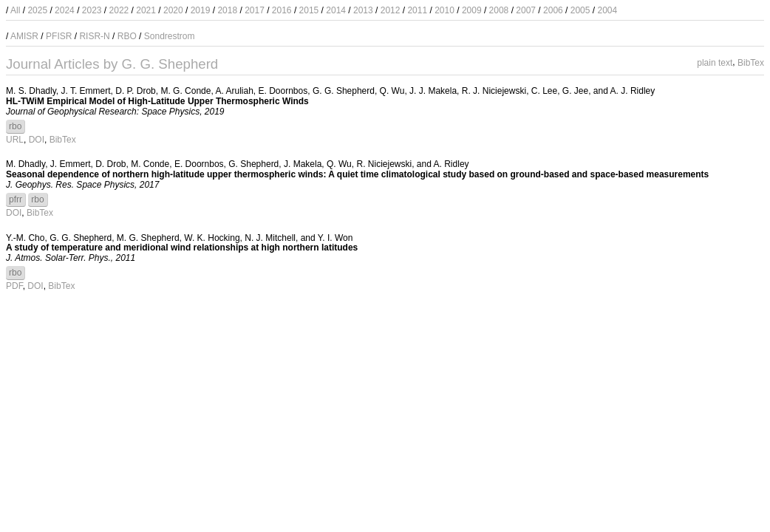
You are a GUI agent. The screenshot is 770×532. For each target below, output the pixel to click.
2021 (146, 10)
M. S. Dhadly (31, 91)
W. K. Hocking (212, 238)
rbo (15, 126)
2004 (607, 10)
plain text (715, 62)
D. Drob (110, 164)
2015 (309, 10)
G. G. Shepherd (344, 91)
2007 (526, 10)
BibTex (751, 62)
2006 (553, 10)
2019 (201, 10)
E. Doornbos (283, 91)
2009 (472, 10)
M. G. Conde (185, 91)
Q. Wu (392, 91)
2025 (37, 10)
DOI (37, 140)
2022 (119, 10)
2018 (227, 10)
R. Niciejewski (384, 164)
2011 (417, 10)
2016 (282, 10)
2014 (336, 10)
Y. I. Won (335, 238)
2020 (173, 10)
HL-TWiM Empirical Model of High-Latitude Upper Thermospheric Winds (157, 101)
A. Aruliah (234, 91)
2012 (391, 10)
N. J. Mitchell (270, 238)
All (15, 10)
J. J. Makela (433, 91)
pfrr (16, 199)
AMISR (24, 36)
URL (15, 140)
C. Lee (544, 91)
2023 (92, 10)
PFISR (59, 36)
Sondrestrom (170, 36)
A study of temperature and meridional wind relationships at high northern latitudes (182, 248)
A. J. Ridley (633, 91)
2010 (444, 10)
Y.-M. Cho (25, 238)
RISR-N (94, 36)
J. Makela (303, 164)
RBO (127, 36)
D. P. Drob (135, 91)
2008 (499, 10)
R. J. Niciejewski (494, 91)
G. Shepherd (253, 164)
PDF (14, 286)
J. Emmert (71, 164)
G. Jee (575, 91)
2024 (65, 10)
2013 (363, 10)
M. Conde (150, 164)
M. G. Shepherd (148, 238)
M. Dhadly (25, 164)
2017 (255, 10)
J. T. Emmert (85, 91)
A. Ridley (452, 164)
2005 (580, 10)
